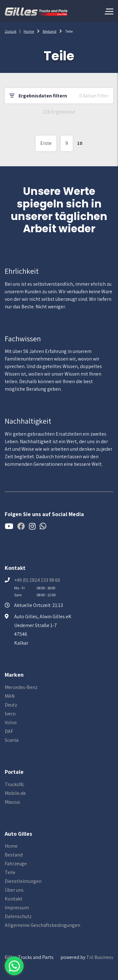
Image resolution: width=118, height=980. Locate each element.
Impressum (17, 908)
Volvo (11, 722)
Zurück (11, 31)
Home (29, 31)
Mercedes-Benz (21, 687)
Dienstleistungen (23, 881)
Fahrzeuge (16, 864)
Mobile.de (15, 793)
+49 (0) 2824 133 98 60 (37, 580)
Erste (46, 143)
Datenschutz (18, 916)
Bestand (50, 31)
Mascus (12, 802)
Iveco (10, 714)
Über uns (14, 890)
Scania (12, 740)
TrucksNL (15, 784)
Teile (10, 872)
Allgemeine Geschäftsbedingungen (42, 925)
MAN (10, 696)
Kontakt (14, 899)
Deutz (11, 705)
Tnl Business (100, 957)
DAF (9, 731)
